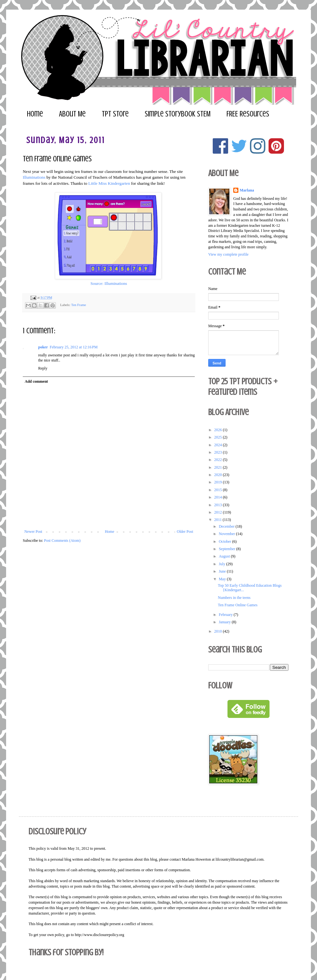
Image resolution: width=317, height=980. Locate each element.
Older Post (185, 532)
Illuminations (34, 177)
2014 (219, 497)
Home (35, 114)
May (223, 579)
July (223, 564)
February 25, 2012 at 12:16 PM (74, 347)
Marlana (247, 190)
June (223, 571)
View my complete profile (228, 254)
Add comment (36, 381)
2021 (219, 467)
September (227, 549)
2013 (219, 505)
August (225, 556)
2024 (219, 445)
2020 (219, 475)
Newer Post (33, 532)
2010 (219, 631)
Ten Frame (79, 305)
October (226, 541)
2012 (219, 512)
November (227, 534)
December (227, 526)
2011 (219, 520)
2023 (219, 452)
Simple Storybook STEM (178, 114)
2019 (219, 482)
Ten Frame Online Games (238, 605)
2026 (219, 430)
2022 (219, 460)
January (225, 622)
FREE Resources (248, 114)
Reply (43, 368)
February (226, 615)
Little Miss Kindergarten (109, 183)
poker (43, 347)
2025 (219, 437)
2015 (219, 490)
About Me (72, 114)
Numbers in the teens (234, 598)
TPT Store (115, 114)
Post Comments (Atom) (62, 541)
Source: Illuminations (109, 283)
